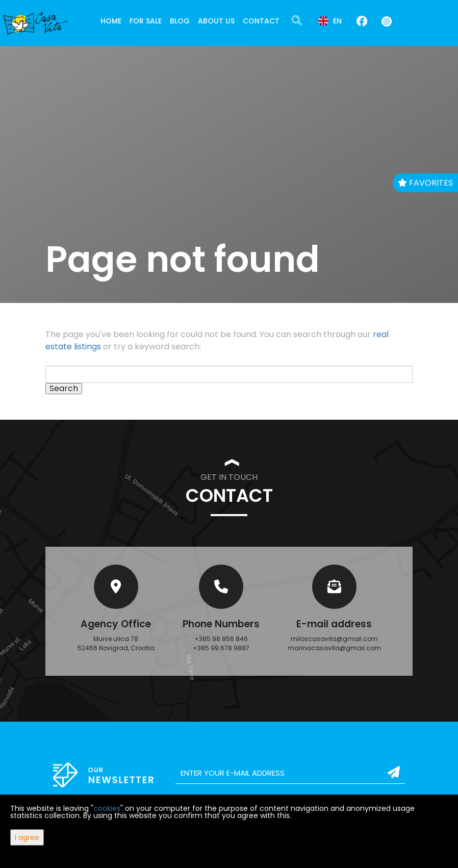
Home (111, 21)
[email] (290, 773)
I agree (27, 837)
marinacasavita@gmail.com (334, 648)
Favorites (425, 183)
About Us (216, 21)
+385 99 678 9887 (221, 648)
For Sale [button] (146, 21)
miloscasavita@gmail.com (334, 639)
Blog (180, 21)
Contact (261, 21)
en (330, 21)
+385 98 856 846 (221, 639)
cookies (107, 808)
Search (64, 389)
